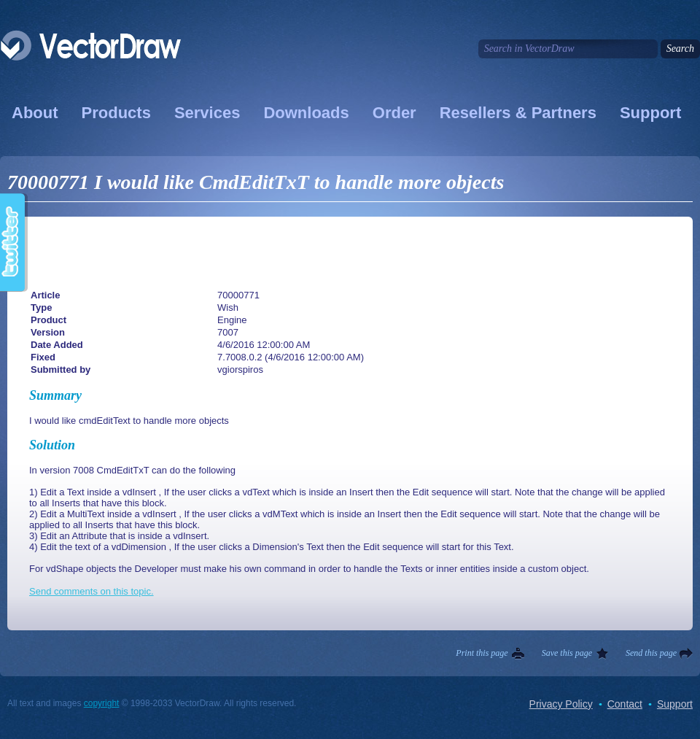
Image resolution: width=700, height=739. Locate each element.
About (35, 113)
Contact (625, 704)
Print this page (482, 653)
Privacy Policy (561, 704)
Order (394, 113)
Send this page (651, 653)
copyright (102, 703)
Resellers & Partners (518, 113)
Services (207, 113)
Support (650, 113)
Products (116, 113)
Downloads (306, 113)
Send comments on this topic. (92, 591)
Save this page (567, 653)
